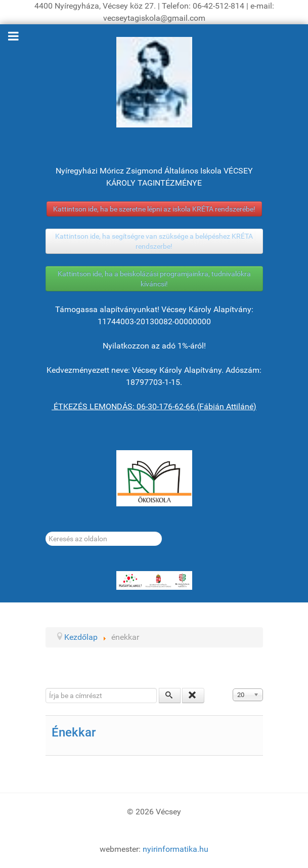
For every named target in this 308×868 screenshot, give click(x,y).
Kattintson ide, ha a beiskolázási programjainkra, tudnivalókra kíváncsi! (154, 279)
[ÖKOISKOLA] (154, 478)
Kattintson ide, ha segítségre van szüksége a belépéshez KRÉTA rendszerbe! (154, 241)
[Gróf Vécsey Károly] (154, 82)
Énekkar (74, 732)
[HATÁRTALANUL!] (154, 581)
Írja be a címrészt (46, 688)
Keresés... (46, 532)
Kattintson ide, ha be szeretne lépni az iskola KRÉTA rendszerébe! (154, 209)
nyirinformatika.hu (175, 849)
